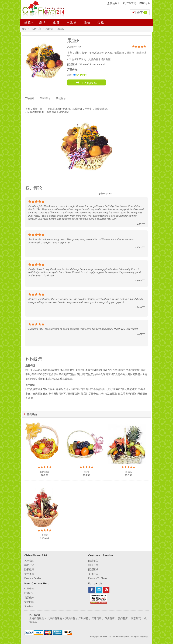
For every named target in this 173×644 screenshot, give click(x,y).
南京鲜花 (136, 618)
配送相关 (93, 561)
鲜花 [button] (28, 22)
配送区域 (93, 569)
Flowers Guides (33, 578)
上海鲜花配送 (37, 618)
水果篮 (72, 22)
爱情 (43, 22)
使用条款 (29, 574)
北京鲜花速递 (55, 618)
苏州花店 (110, 618)
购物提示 (61, 98)
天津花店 (96, 618)
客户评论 (45, 98)
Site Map (29, 606)
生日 (56, 22)
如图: (77, 75)
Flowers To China (98, 578)
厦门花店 (123, 618)
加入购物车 (86, 83)
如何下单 (93, 565)
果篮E (61, 29)
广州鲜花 (83, 618)
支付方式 (93, 574)
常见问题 (29, 602)
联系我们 (29, 593)
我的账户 (29, 597)
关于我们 (29, 561)
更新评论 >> (105, 194)
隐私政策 (29, 569)
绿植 (87, 22)
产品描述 (29, 98)
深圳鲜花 (70, 618)
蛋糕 (101, 22)
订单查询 (29, 589)
